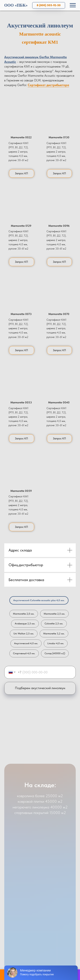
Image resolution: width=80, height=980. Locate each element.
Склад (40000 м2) (55, 653)
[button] (21, 115)
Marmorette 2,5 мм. (54, 614)
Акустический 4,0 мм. (26, 643)
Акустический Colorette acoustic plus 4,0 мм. (39, 600)
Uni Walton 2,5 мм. (24, 634)
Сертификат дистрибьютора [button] (48, 85)
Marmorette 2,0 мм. (24, 614)
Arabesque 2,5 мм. (25, 624)
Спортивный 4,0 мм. (24, 653)
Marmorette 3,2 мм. (54, 634)
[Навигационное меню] (73, 5)
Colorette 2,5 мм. (54, 624)
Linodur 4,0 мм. (56, 643)
